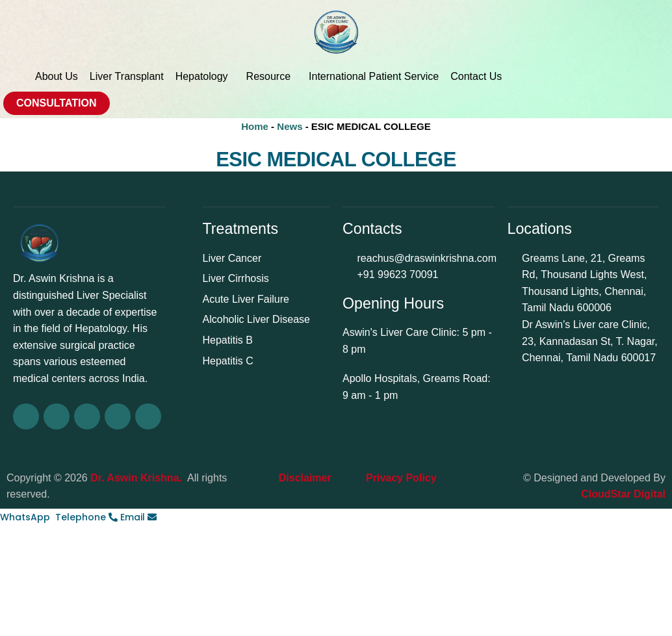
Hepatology (205, 77)
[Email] (138, 517)
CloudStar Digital (623, 494)
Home (255, 126)
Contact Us (476, 76)
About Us (57, 76)
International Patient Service (374, 76)
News (290, 126)
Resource (272, 77)
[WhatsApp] (28, 517)
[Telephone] (88, 517)
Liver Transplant (127, 76)
